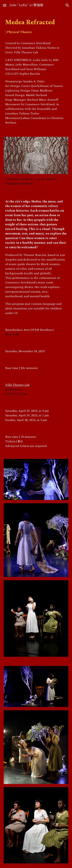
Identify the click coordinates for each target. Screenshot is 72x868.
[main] (36, 27)
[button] (5, 5)
